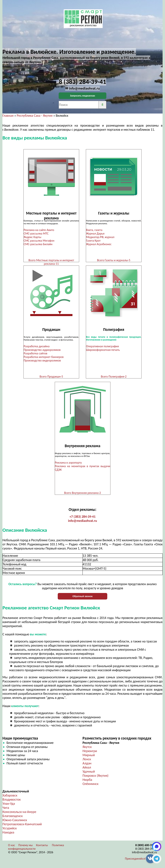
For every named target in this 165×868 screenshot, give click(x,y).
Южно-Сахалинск (15, 820)
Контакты (42, 845)
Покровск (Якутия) (95, 776)
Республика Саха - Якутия (35, 116)
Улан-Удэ (9, 804)
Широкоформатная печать (103, 350)
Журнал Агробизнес (99, 244)
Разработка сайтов (35, 353)
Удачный (89, 771)
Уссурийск (10, 828)
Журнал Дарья (95, 233)
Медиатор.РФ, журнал (100, 237)
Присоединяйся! (135, 859)
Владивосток (12, 799)
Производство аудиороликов (42, 350)
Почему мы (26, 845)
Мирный (89, 755)
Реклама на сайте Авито (39, 230)
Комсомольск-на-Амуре (19, 812)
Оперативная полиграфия (102, 346)
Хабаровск (10, 795)
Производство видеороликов (42, 360)
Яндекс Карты (32, 237)
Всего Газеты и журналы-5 (114, 260)
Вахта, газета (94, 230)
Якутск (87, 747)
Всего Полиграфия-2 (114, 376)
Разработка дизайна (37, 346)
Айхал (87, 767)
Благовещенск (12, 816)
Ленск (87, 759)
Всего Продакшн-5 (51, 376)
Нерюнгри (90, 751)
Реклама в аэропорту (68, 463)
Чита (6, 808)
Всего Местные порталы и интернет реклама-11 (51, 262)
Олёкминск (91, 784)
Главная (8, 116)
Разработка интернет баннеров (44, 357)
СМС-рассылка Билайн (38, 244)
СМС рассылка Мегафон (39, 241)
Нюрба (87, 780)
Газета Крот (93, 241)
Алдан (87, 763)
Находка (8, 832)
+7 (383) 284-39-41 (82, 517)
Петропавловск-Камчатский (22, 824)
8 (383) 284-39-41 (146, 849)
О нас (11, 845)
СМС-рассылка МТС (36, 233)
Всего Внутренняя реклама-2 (82, 493)
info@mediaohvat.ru (82, 521)
